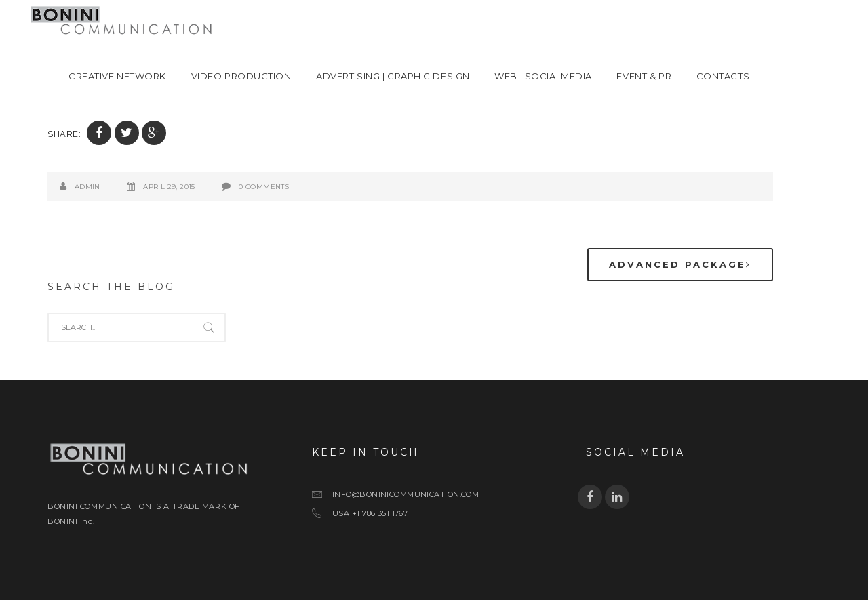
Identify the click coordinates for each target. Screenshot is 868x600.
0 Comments (264, 187)
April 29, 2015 (169, 187)
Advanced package (680, 264)
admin (87, 187)
